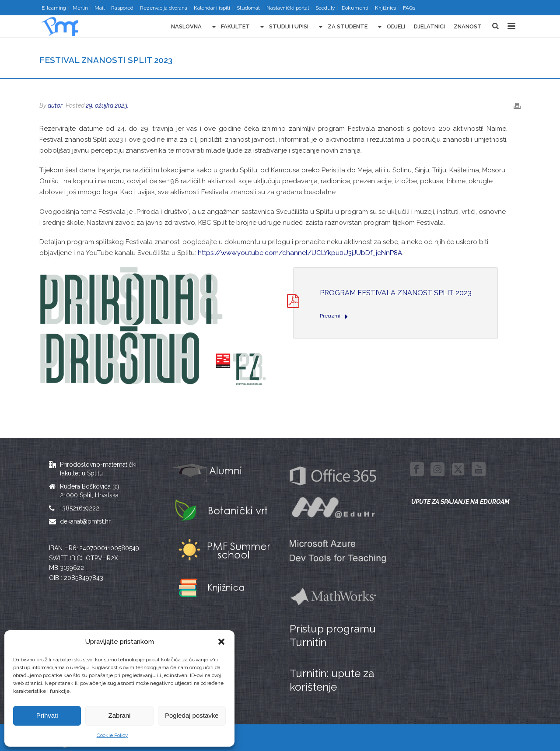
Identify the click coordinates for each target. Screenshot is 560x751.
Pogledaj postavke (192, 715)
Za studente (342, 27)
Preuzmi (334, 316)
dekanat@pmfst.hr (85, 521)
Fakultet (230, 27)
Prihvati (47, 715)
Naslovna (186, 26)
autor (55, 105)
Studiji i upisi (283, 27)
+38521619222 (80, 508)
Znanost (468, 26)
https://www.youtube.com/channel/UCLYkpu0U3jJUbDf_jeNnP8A (300, 253)
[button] (221, 642)
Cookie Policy (112, 735)
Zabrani (120, 715)
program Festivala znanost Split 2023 (396, 293)
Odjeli (391, 27)
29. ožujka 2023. (107, 105)
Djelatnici (429, 26)
